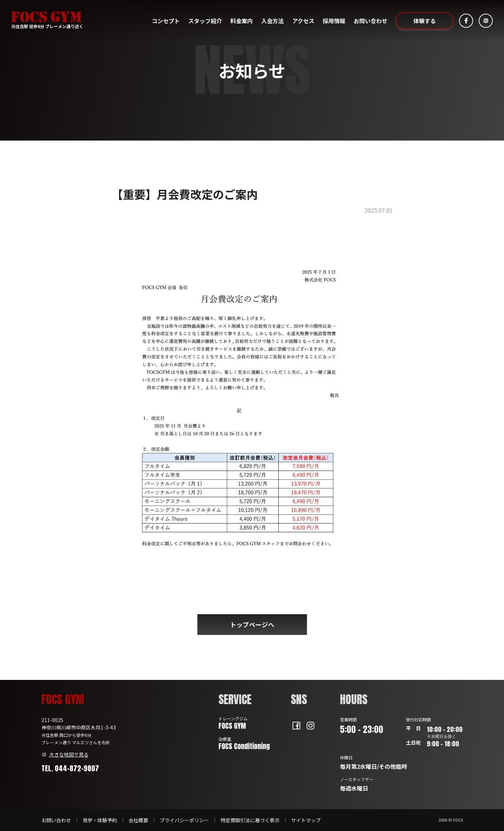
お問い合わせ (371, 21)
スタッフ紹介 (205, 21)
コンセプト (166, 21)
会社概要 (138, 820)
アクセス (303, 21)
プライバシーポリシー (184, 820)
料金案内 (242, 21)
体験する (425, 21)
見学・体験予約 (100, 820)
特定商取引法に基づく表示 (250, 820)
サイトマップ (306, 820)
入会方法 (273, 21)
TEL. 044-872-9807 (70, 768)
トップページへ (252, 624)
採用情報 (334, 21)
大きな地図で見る (69, 754)
